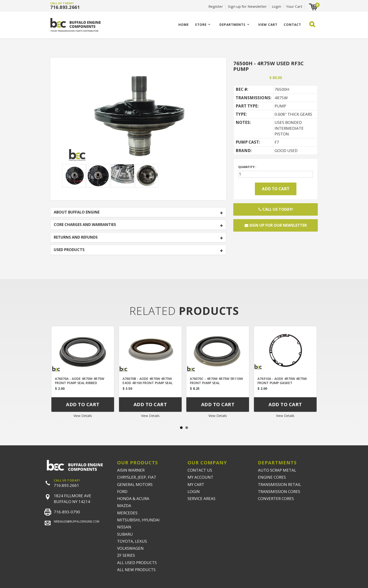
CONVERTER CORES (276, 498)
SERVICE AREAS (201, 498)
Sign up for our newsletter (276, 225)
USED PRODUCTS (69, 250)
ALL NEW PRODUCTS (136, 570)
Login (276, 6)
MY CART (196, 484)
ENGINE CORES (272, 477)
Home (184, 25)
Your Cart (294, 6)
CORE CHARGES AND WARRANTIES (85, 225)
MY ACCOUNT (200, 477)
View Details (83, 416)
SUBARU (125, 534)
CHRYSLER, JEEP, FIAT (137, 477)
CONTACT (292, 25)
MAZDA (124, 506)
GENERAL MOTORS (135, 484)
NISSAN (124, 527)
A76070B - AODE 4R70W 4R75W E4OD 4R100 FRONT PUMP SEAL (148, 381)
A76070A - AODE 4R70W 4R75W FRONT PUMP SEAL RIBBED (80, 381)
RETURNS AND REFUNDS (76, 237)
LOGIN (194, 491)
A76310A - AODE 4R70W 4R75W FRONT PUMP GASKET (282, 381)
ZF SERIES (126, 555)
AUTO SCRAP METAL (277, 470)
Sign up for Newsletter (247, 6)
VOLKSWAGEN (130, 548)
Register (216, 6)
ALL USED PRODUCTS (137, 563)
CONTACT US (200, 470)
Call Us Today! (276, 209)
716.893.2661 (65, 7)
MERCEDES (127, 513)
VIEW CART (268, 25)
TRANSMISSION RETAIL (280, 484)
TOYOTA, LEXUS (132, 541)
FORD (122, 491)
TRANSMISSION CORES (279, 491)
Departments (232, 25)
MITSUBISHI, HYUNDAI (138, 520)
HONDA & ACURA (133, 498)
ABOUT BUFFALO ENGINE (77, 212)
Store (201, 25)
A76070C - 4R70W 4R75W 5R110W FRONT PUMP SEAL (216, 381)
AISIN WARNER (131, 470)
